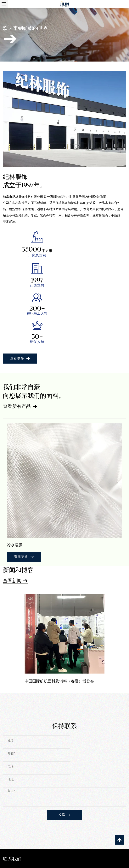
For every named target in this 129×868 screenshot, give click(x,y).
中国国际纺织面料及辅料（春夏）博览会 (59, 623)
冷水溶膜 (15, 487)
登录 (120, 862)
